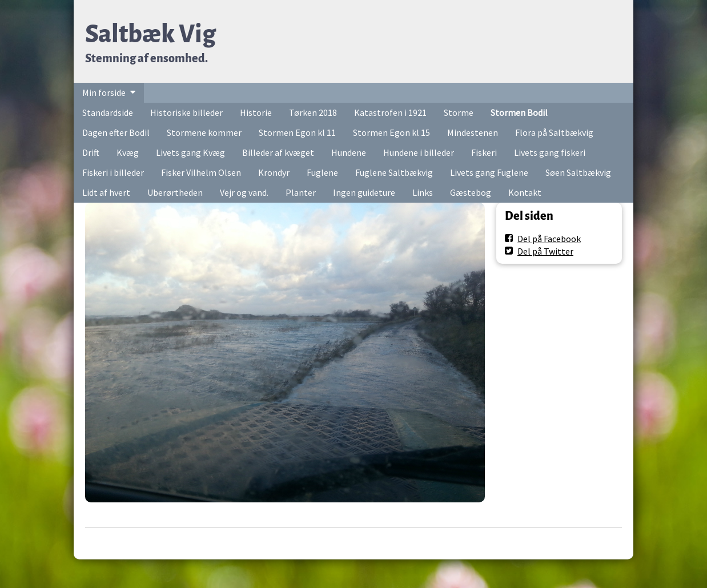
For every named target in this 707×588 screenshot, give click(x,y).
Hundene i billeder (419, 152)
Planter (301, 192)
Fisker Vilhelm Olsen (201, 172)
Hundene (349, 152)
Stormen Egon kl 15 (391, 132)
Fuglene (322, 172)
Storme (459, 112)
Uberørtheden (175, 192)
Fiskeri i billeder (113, 172)
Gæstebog (471, 192)
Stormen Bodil (519, 112)
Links (423, 192)
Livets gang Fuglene (489, 172)
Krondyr (274, 172)
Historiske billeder (186, 112)
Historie (256, 112)
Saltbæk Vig (150, 34)
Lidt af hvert (106, 192)
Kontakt (525, 192)
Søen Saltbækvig (578, 172)
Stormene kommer (204, 132)
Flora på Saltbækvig (554, 132)
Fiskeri (484, 152)
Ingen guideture (364, 192)
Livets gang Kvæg (190, 152)
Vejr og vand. (244, 192)
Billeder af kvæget (278, 152)
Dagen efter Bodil (116, 132)
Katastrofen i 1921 (390, 112)
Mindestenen (473, 132)
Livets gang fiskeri (550, 152)
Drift (91, 152)
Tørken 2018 (313, 112)
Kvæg (128, 152)
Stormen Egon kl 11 (297, 132)
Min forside (104, 92)
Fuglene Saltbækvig (394, 172)
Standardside (108, 112)
